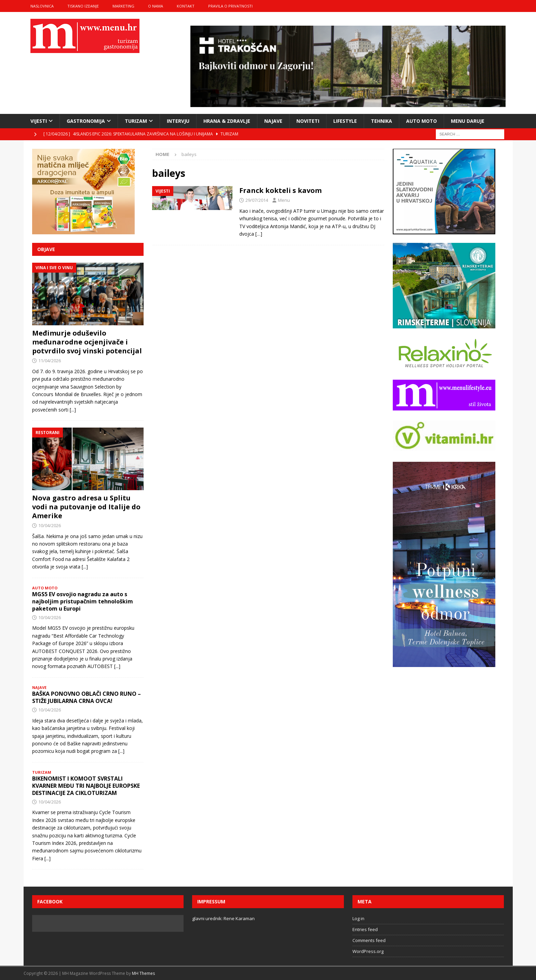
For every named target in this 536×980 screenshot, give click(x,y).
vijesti (39, 121)
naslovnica (42, 6)
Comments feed (369, 940)
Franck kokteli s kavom (280, 190)
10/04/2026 (50, 525)
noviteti (308, 121)
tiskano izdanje (83, 6)
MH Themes (143, 973)
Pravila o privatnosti (230, 6)
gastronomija (86, 121)
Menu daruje (468, 121)
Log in (358, 918)
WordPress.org (368, 951)
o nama (156, 6)
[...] (73, 410)
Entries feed (365, 929)
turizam (136, 121)
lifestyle (345, 121)
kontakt (186, 6)
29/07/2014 (257, 200)
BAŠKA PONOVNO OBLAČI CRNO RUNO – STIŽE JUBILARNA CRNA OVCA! (86, 697)
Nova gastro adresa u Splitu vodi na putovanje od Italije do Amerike (86, 507)
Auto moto (421, 121)
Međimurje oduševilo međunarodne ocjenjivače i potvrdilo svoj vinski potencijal (87, 342)
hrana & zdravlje (227, 121)
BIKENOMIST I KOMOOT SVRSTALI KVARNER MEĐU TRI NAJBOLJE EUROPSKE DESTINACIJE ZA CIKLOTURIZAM (86, 786)
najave (273, 121)
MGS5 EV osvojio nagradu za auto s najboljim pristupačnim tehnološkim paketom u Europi (83, 601)
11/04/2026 (50, 361)
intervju (178, 121)
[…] (259, 234)
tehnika (381, 121)
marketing (123, 6)
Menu (284, 200)
